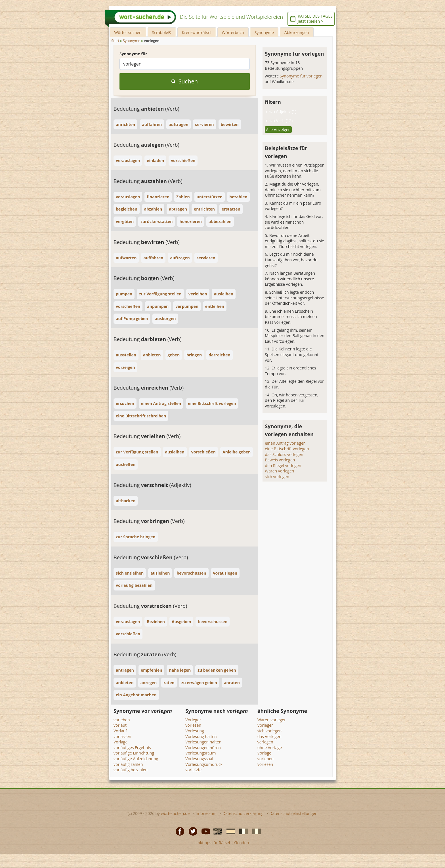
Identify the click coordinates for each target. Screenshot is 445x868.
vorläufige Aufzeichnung (136, 759)
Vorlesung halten (201, 736)
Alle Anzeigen (278, 130)
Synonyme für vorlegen (301, 76)
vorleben (122, 720)
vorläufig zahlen (128, 764)
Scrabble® (162, 32)
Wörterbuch (233, 32)
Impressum (206, 813)
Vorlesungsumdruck (204, 764)
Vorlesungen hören (203, 748)
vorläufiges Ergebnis (132, 748)
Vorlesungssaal (199, 759)
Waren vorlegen (279, 471)
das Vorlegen (269, 736)
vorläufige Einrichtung (134, 753)
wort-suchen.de (175, 813)
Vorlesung (195, 731)
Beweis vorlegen (280, 460)
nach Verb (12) (279, 120)
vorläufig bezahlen (131, 770)
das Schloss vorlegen (284, 454)
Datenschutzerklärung (243, 813)
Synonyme (264, 32)
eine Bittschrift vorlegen (287, 449)
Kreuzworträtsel (197, 32)
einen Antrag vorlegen (285, 443)
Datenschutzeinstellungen (293, 813)
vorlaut (120, 725)
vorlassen (122, 736)
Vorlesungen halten (203, 742)
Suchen (185, 81)
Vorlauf (120, 731)
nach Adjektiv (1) (281, 111)
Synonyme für (133, 54)
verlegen (265, 742)
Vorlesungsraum (201, 753)
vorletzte (193, 770)
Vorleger (193, 720)
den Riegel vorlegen (283, 465)
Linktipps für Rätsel (212, 843)
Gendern (242, 843)
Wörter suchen (128, 32)
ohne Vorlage (270, 748)
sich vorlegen (277, 477)
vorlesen (193, 725)
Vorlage (120, 742)
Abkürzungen (297, 32)
